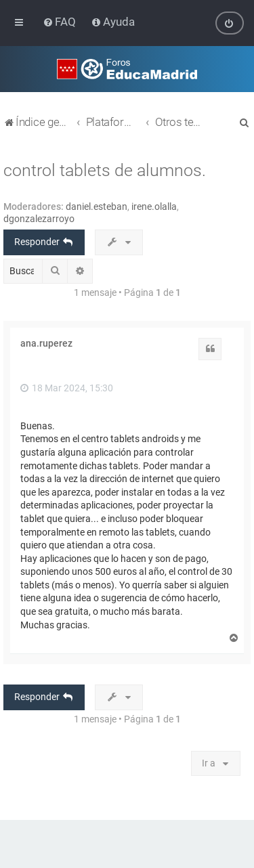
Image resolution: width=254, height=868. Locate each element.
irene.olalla (154, 207)
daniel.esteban (97, 207)
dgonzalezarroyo (39, 219)
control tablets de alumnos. (105, 170)
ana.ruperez (46, 343)
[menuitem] (61, 22)
